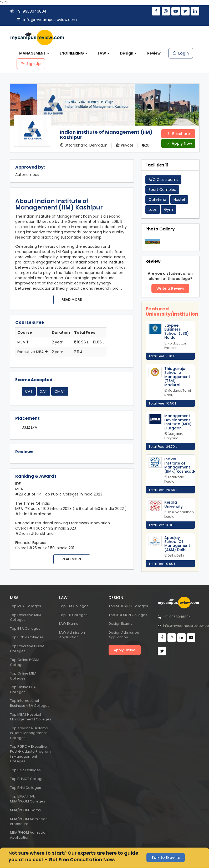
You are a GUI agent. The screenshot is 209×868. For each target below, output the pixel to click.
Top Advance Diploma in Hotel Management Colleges (29, 733)
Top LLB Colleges (73, 615)
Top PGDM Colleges (27, 637)
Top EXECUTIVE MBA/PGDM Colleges (28, 799)
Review (154, 53)
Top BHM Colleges (26, 788)
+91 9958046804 (31, 11)
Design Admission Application (124, 635)
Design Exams (120, 624)
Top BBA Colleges (25, 629)
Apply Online (125, 650)
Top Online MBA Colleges (23, 676)
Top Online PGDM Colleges (25, 662)
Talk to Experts (166, 857)
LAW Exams (69, 624)
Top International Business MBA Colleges (30, 703)
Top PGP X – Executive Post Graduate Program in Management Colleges (30, 754)
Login (181, 53)
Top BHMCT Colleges (28, 779)
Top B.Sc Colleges (25, 770)
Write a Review (170, 288)
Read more (72, 300)
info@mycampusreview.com (50, 20)
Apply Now (179, 143)
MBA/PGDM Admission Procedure (29, 821)
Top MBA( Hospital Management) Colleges (31, 717)
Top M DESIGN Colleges (128, 606)
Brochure (178, 133)
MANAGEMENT (34, 53)
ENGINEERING (73, 53)
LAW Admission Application (72, 635)
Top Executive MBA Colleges (26, 617)
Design (128, 53)
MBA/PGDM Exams (25, 810)
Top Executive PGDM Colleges (27, 649)
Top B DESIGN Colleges (128, 615)
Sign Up (31, 64)
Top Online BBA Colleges (23, 689)
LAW (104, 53)
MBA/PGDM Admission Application (29, 835)
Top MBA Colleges (26, 606)
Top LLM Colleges (74, 606)
